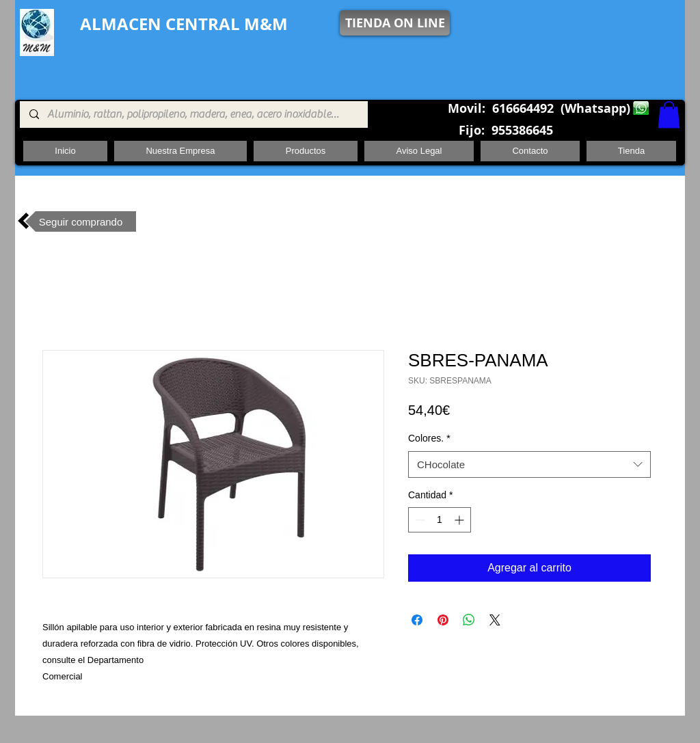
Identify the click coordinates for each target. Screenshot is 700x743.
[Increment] (460, 520)
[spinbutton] (440, 520)
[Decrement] (419, 520)
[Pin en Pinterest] (443, 620)
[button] (669, 114)
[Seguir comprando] (81, 221)
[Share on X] (495, 620)
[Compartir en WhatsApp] (469, 620)
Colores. (429, 438)
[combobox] (529, 464)
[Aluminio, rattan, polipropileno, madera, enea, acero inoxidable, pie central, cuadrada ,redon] (193, 114)
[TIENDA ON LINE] (395, 23)
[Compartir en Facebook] (417, 620)
